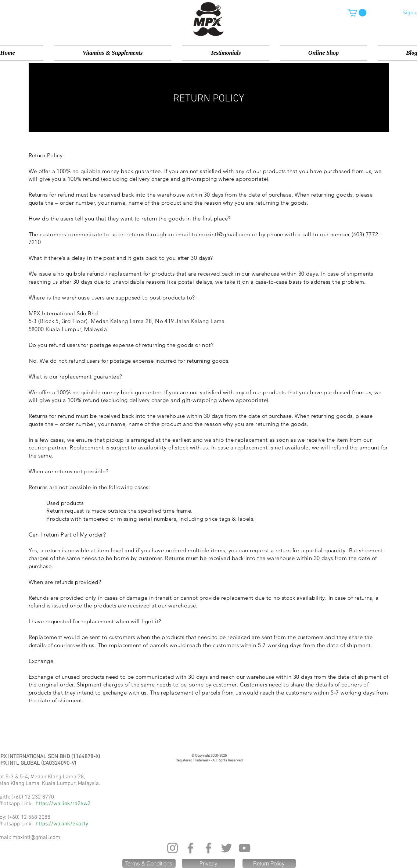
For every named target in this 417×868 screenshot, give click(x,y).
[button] (357, 13)
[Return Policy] (269, 863)
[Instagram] (172, 848)
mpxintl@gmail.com (36, 837)
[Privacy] (208, 863)
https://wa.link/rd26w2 (63, 804)
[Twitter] (227, 848)
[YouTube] (245, 848)
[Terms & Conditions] (149, 863)
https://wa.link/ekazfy (62, 824)
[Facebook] (190, 848)
